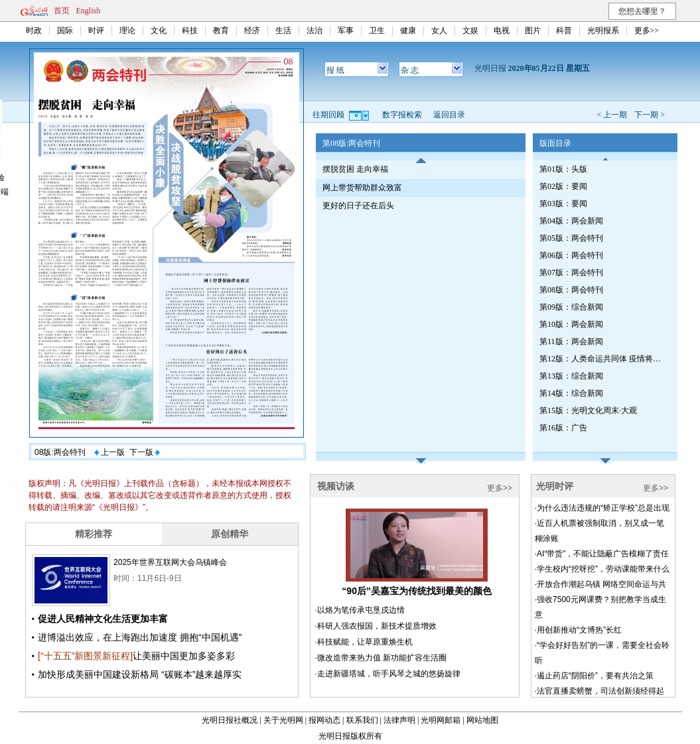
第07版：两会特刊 (571, 273)
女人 (439, 31)
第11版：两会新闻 (571, 341)
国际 (65, 31)
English (89, 11)
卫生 (377, 31)
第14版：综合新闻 (571, 393)
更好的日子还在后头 (358, 206)
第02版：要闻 (563, 186)
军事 (346, 31)
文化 (159, 31)
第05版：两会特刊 (571, 238)
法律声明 (399, 720)
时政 (34, 31)
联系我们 (362, 720)
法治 (315, 31)
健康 (408, 31)
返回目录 (449, 115)
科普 (564, 31)
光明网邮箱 (441, 720)
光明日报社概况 (230, 720)
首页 (62, 11)
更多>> (647, 31)
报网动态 (324, 720)
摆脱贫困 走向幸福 (355, 169)
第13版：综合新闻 (571, 376)
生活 (283, 31)
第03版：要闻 (563, 204)
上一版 (109, 452)
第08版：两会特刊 (571, 290)
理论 (127, 31)
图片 (533, 31)
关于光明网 (283, 720)
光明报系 (603, 31)
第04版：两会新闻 (571, 221)
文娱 (470, 31)
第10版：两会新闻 (571, 324)
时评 (96, 31)
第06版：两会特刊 (571, 255)
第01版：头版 (563, 169)
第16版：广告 (563, 428)
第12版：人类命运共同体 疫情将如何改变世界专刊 (602, 359)
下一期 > (650, 115)
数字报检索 (402, 115)
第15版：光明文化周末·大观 (588, 410)
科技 (190, 31)
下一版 (145, 452)
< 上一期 (612, 115)
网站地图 (482, 720)
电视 (502, 31)
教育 (221, 31)
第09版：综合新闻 (571, 307)
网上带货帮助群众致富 (362, 188)
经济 (252, 31)
